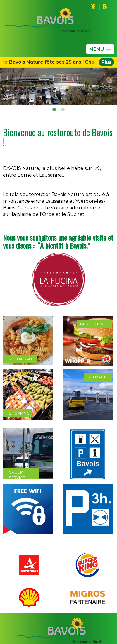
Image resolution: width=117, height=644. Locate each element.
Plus (106, 62)
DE (93, 6)
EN (105, 6)
